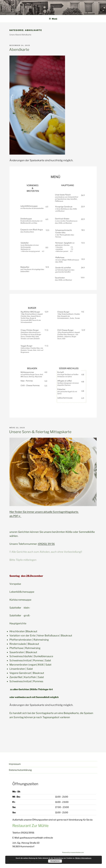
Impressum (15, 764)
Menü (53, 19)
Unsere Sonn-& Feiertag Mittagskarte (40, 432)
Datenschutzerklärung (20, 770)
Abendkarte (19, 50)
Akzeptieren (55, 861)
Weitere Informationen (83, 858)
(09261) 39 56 (46, 544)
